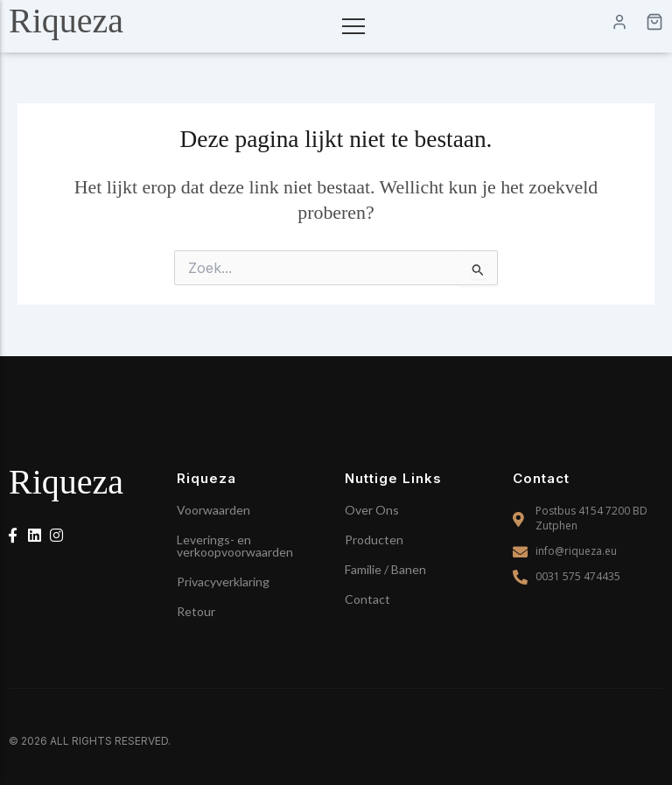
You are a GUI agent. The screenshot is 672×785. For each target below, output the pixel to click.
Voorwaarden (213, 510)
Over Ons (372, 510)
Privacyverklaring (223, 582)
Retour (196, 611)
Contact (367, 599)
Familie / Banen (385, 569)
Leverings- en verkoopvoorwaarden (235, 546)
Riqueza (66, 21)
